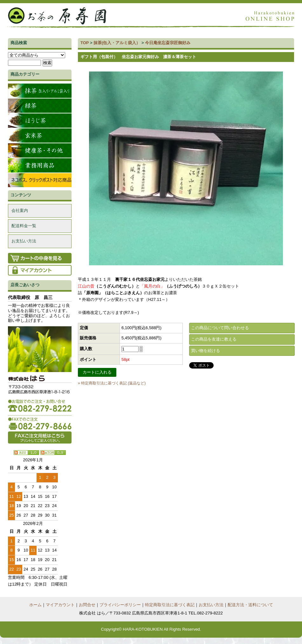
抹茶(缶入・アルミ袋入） (117, 43)
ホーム (35, 605)
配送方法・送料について (250, 605)
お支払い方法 (24, 241)
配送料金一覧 (24, 226)
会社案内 (20, 210)
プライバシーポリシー (120, 605)
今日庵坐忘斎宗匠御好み (168, 43)
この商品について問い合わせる (220, 328)
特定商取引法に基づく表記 (170, 605)
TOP (85, 43)
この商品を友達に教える (214, 339)
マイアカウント (60, 605)
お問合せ (87, 605)
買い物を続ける (206, 351)
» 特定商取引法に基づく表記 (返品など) (112, 383)
